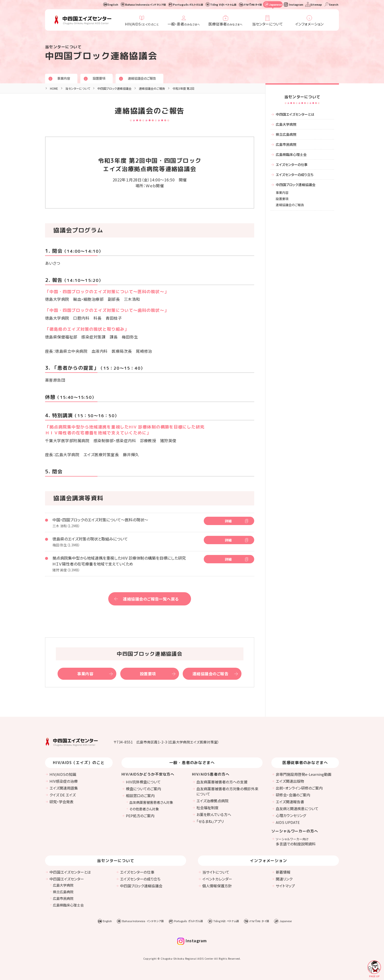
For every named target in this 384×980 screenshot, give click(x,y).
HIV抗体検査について (143, 782)
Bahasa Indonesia (145, 4)
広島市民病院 (286, 144)
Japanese (275, 4)
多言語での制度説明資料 (296, 842)
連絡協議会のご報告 (145, 78)
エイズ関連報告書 (290, 802)
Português (188, 4)
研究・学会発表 (61, 802)
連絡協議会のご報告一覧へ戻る (151, 599)
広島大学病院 (286, 124)
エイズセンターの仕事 (292, 164)
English (113, 4)
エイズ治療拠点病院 (212, 801)
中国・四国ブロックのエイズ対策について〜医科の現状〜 (100, 520)
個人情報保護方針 (217, 886)
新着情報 (283, 872)
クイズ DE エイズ (63, 795)
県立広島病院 (286, 134)
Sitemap (316, 4)
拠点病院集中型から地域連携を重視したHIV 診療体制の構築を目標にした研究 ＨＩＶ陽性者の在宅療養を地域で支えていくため (119, 561)
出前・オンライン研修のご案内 (299, 788)
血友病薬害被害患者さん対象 (151, 802)
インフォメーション (309, 24)
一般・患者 (184, 24)
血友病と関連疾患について (297, 809)
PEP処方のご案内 (140, 816)
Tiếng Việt (223, 4)
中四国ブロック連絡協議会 (114, 88)
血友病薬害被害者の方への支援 (222, 782)
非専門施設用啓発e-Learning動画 (304, 774)
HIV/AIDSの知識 (63, 774)
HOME (54, 88)
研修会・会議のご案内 (293, 795)
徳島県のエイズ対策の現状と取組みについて (90, 539)
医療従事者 (225, 24)
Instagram (296, 4)
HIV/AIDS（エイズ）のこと (79, 763)
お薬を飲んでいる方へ (214, 814)
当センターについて (267, 24)
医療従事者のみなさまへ (305, 763)
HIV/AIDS (142, 24)
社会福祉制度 (207, 808)
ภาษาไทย (253, 4)
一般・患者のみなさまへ (192, 763)
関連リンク (284, 879)
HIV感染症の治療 (64, 781)
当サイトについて (216, 872)
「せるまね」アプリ (210, 821)
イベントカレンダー (217, 879)
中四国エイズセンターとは (295, 114)
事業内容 (64, 78)
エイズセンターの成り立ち (295, 175)
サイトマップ (285, 886)
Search (334, 4)
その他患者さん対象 (144, 809)
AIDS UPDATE (288, 822)
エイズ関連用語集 (64, 788)
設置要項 (100, 78)
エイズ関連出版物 (290, 781)
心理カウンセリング (291, 815)
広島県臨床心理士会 (291, 154)
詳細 (228, 521)
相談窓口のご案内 (140, 796)
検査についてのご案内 (143, 789)
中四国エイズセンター (67, 879)
